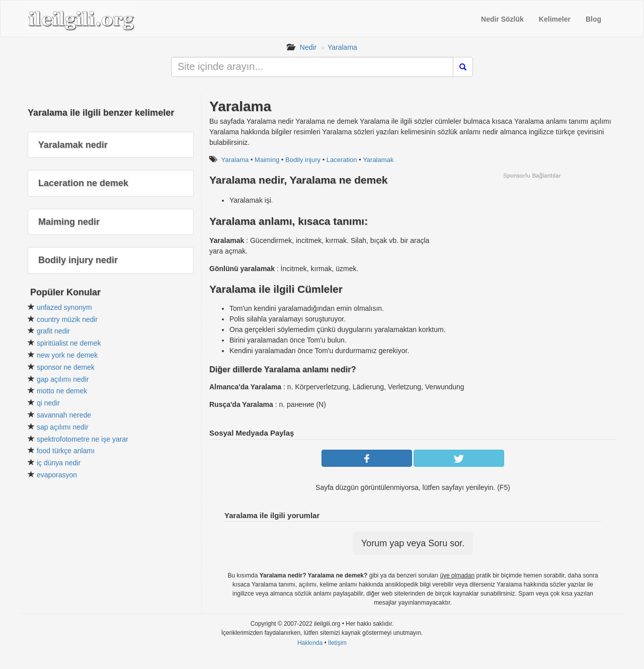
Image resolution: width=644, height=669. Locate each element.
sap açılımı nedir (63, 427)
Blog (593, 19)
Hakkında (310, 643)
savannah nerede (64, 415)
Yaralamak (378, 160)
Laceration (342, 160)
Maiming (267, 160)
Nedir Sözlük (502, 19)
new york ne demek (67, 355)
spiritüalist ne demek (69, 343)
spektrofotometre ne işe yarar (83, 439)
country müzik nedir (67, 319)
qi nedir (48, 403)
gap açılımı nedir (63, 379)
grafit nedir (53, 331)
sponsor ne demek (66, 367)
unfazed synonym (64, 307)
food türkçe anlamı (66, 451)
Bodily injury (303, 160)
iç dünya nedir (59, 463)
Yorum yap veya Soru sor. (413, 543)
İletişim (337, 643)
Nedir (308, 47)
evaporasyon (57, 475)
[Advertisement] (532, 250)
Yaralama (342, 47)
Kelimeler (555, 19)
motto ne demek (62, 391)
